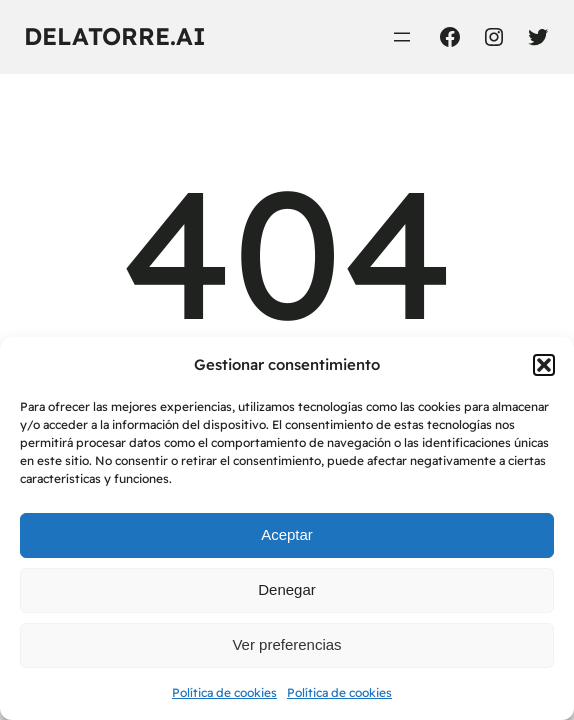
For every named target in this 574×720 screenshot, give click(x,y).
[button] (544, 365)
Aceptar (287, 534)
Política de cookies (224, 692)
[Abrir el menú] (402, 37)
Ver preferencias (286, 644)
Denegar (287, 589)
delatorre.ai (115, 36)
